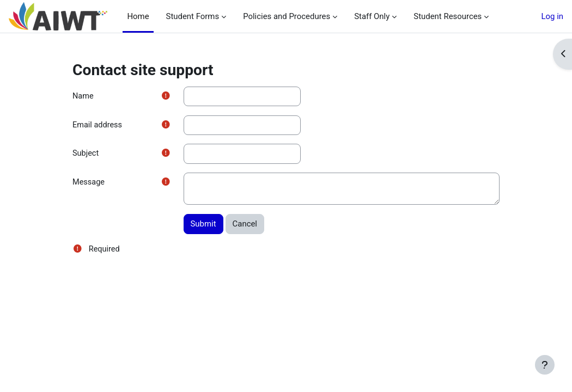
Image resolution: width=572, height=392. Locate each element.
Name (83, 96)
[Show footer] (545, 365)
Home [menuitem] (138, 16)
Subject (86, 155)
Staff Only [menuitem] (368, 16)
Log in (553, 16)
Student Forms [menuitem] (189, 16)
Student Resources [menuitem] (443, 16)
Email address (98, 125)
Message (89, 183)
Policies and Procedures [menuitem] (282, 16)
